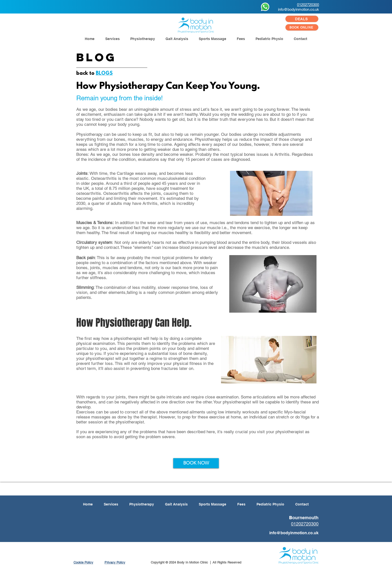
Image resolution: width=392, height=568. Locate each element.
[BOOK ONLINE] (302, 27)
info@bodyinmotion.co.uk (298, 9)
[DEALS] (302, 19)
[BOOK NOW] (196, 463)
